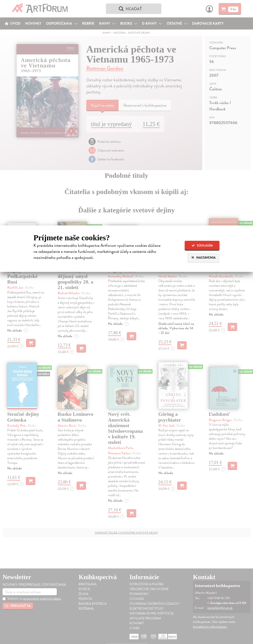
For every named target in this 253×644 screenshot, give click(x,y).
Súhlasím (202, 246)
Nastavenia (203, 258)
